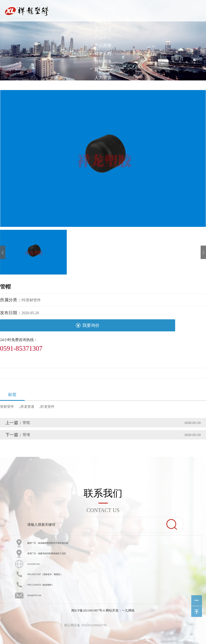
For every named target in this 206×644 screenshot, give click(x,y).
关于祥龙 (103, 29)
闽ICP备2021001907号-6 (88, 610)
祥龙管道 (27, 407)
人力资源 (103, 78)
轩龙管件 (47, 407)
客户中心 (103, 86)
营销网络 (103, 62)
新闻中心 (103, 70)
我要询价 (88, 325)
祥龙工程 (103, 53)
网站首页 (103, 21)
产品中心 (103, 37)
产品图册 (103, 45)
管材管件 (7, 407)
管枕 (26, 423)
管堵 (26, 435)
